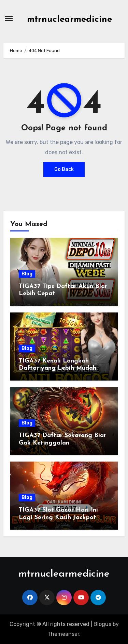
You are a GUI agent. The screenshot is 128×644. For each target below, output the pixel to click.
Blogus (102, 624)
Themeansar (63, 634)
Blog (27, 274)
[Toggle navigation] (9, 18)
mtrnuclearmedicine (69, 20)
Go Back (64, 169)
